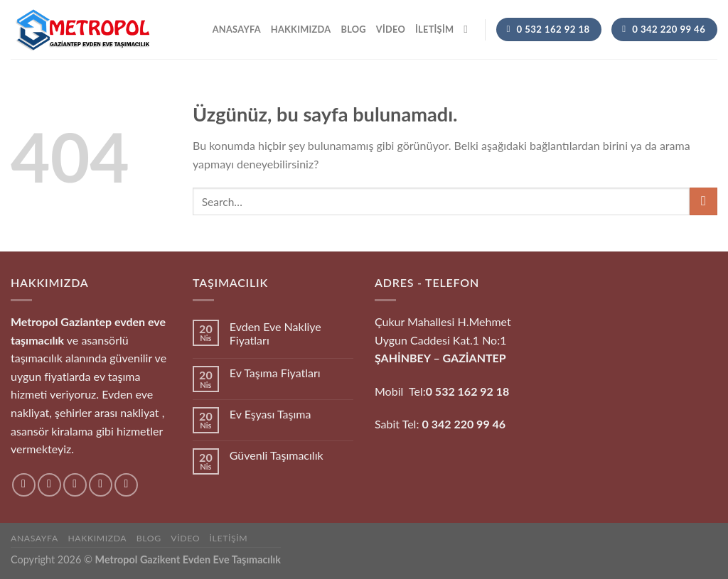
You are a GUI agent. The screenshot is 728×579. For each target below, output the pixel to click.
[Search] (469, 29)
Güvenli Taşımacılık (277, 455)
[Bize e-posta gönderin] (101, 485)
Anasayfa (237, 29)
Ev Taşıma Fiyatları (275, 373)
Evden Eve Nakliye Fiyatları (275, 333)
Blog (353, 29)
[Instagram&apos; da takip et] (49, 485)
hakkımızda (301, 29)
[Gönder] (703, 201)
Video (391, 29)
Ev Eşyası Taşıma (271, 414)
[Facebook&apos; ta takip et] (24, 485)
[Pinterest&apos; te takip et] (126, 485)
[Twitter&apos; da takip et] (75, 485)
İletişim (434, 29)
